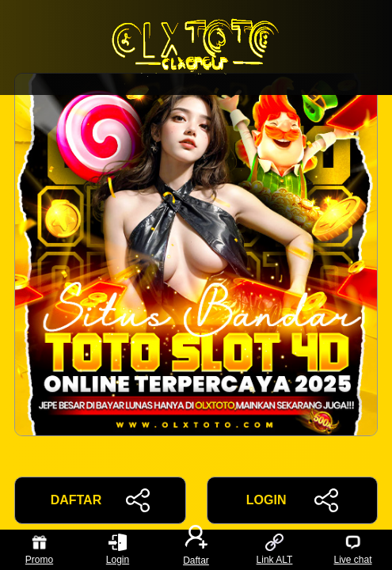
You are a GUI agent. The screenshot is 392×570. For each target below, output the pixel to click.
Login (118, 550)
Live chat (352, 550)
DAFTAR (100, 500)
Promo (39, 550)
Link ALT (275, 550)
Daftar (196, 550)
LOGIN (292, 500)
